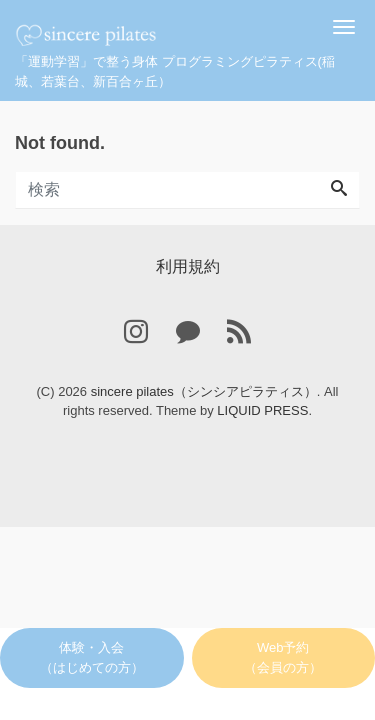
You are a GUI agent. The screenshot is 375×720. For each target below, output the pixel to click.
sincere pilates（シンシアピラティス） (204, 391)
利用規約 (188, 266)
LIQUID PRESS (262, 410)
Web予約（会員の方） (283, 657)
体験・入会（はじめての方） (92, 657)
